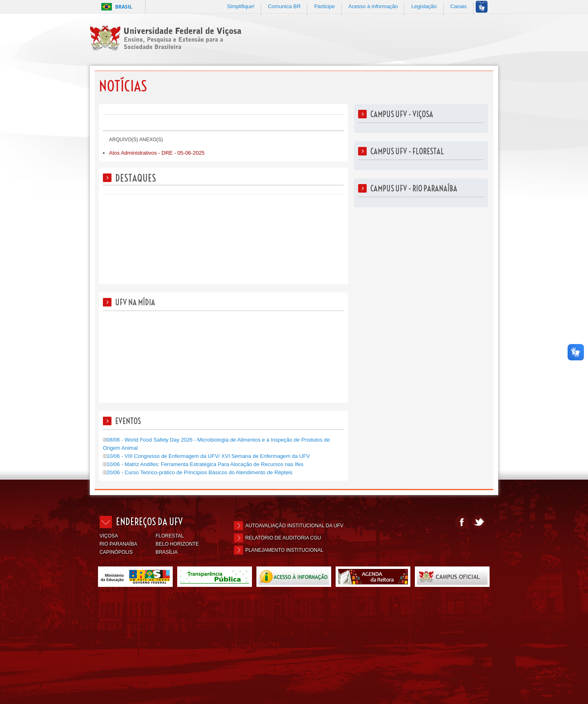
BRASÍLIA (167, 552)
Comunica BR (284, 6)
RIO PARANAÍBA (118, 544)
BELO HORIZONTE (177, 544)
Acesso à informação (373, 6)
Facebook (462, 522)
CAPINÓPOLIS (116, 552)
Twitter (479, 522)
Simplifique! (241, 6)
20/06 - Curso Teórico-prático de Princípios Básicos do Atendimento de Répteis (198, 472)
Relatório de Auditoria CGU (283, 538)
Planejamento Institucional (284, 550)
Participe (324, 6)
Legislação (424, 6)
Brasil (124, 7)
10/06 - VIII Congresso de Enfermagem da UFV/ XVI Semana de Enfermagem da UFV (206, 456)
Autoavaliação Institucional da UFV (294, 526)
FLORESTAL (170, 536)
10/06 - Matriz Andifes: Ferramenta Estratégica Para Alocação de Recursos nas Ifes (203, 464)
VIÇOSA (109, 536)
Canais (459, 6)
